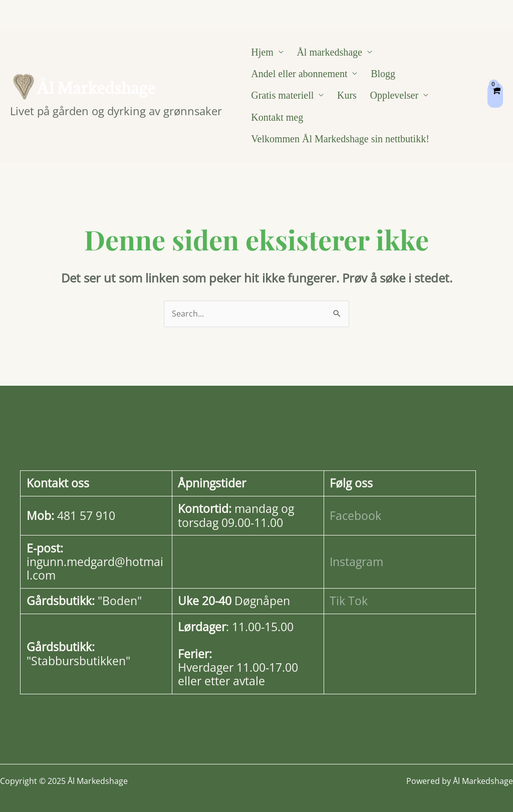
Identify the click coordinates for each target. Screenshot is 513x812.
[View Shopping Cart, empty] (495, 89)
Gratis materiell (417, 77)
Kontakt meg (359, 101)
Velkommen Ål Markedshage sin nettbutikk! (336, 125)
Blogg (369, 77)
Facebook (355, 503)
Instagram (356, 549)
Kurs (256, 101)
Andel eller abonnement (295, 77)
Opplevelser (294, 101)
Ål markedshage (315, 53)
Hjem (258, 53)
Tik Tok (349, 589)
